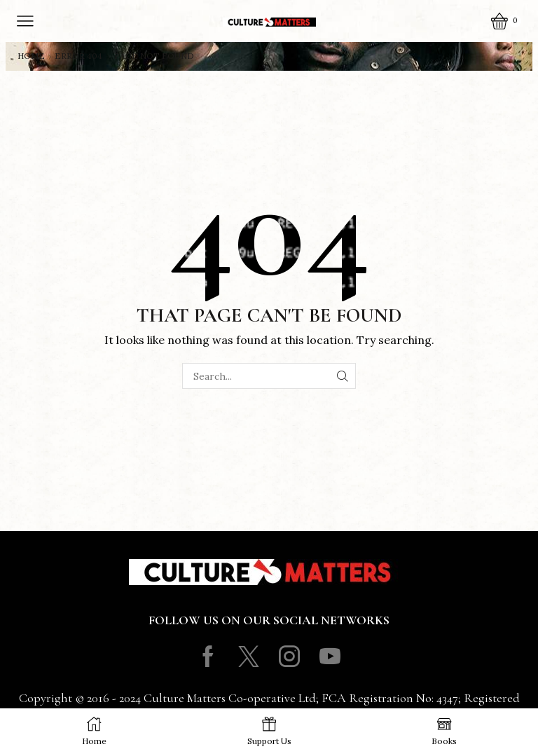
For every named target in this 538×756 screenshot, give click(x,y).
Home (31, 56)
